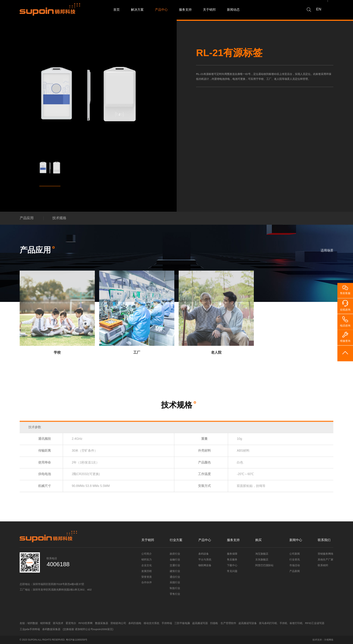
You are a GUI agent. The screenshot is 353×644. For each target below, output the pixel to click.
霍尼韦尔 (71, 623)
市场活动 (295, 565)
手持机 (283, 623)
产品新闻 (295, 571)
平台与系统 (205, 559)
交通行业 (175, 565)
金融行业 (175, 559)
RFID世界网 (85, 623)
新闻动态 (233, 10)
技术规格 (59, 218)
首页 (117, 10)
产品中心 (161, 10)
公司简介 (147, 554)
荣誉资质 (147, 577)
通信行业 (175, 577)
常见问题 (232, 571)
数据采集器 (102, 623)
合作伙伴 (147, 582)
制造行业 (175, 588)
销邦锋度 (45, 623)
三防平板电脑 (182, 623)
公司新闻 (295, 554)
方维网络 (329, 640)
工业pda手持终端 (30, 629)
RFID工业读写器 (315, 623)
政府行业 (175, 554)
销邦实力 (147, 559)
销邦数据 (33, 623)
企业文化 (147, 565)
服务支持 (185, 10)
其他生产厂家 (326, 559)
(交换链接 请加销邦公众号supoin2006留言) (88, 629)
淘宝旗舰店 (262, 554)
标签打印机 (296, 623)
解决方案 (137, 10)
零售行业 (175, 594)
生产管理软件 (228, 623)
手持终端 (167, 623)
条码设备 (204, 554)
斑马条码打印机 (268, 623)
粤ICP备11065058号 (77, 640)
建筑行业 (175, 571)
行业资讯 (295, 559)
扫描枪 (214, 623)
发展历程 (147, 571)
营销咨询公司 (118, 623)
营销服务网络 (326, 554)
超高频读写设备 (248, 623)
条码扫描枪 (135, 623)
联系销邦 (323, 565)
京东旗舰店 (262, 559)
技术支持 (317, 640)
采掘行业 (175, 582)
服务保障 (232, 554)
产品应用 (27, 218)
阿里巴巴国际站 (264, 565)
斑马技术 (58, 623)
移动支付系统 (151, 623)
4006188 (58, 564)
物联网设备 (205, 565)
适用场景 (327, 252)
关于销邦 (209, 10)
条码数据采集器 (51, 629)
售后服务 (232, 559)
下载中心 (232, 565)
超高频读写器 (200, 623)
